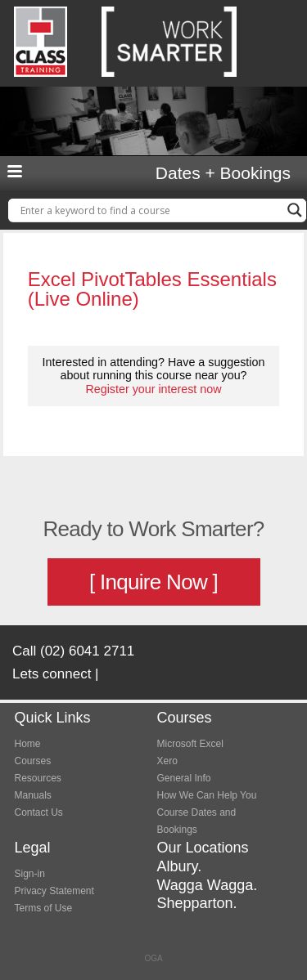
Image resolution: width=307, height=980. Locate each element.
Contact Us (39, 812)
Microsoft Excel (190, 744)
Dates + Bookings (223, 173)
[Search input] (150, 210)
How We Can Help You (207, 795)
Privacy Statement (54, 891)
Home (28, 744)
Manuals (33, 795)
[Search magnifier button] (295, 210)
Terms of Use (44, 908)
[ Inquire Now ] (153, 582)
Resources (38, 778)
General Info (184, 778)
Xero (167, 761)
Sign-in (30, 874)
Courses (33, 761)
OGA (153, 958)
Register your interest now (153, 389)
